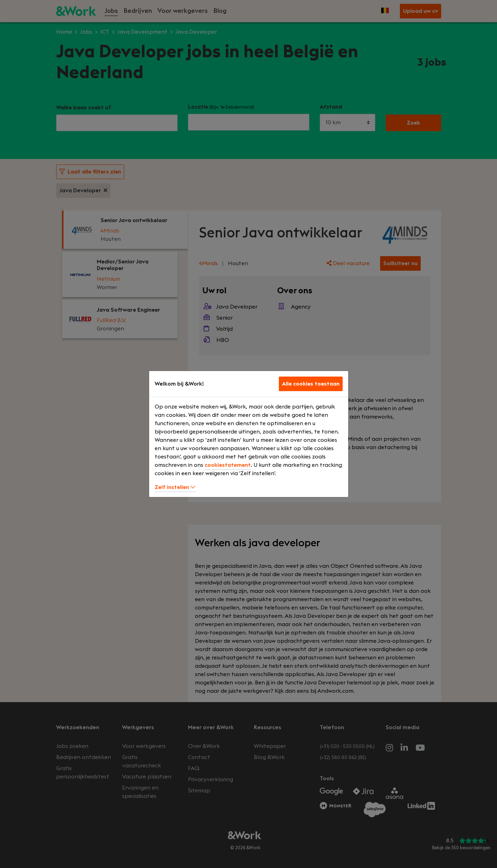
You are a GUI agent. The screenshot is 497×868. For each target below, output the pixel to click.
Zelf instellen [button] (175, 487)
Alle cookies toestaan (311, 384)
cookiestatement (228, 465)
